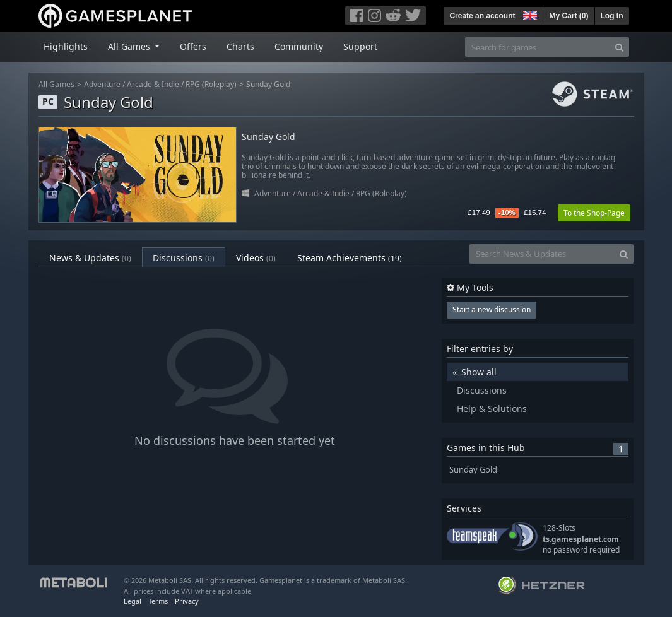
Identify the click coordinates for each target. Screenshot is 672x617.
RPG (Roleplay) (211, 84)
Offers (193, 46)
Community (299, 46)
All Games (56, 84)
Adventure (102, 84)
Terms (158, 601)
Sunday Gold (268, 84)
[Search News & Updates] (542, 254)
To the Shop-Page (594, 213)
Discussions (184, 258)
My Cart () (569, 16)
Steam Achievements (350, 258)
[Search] (619, 47)
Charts (240, 46)
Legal (133, 601)
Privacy (187, 601)
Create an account (482, 16)
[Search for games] (538, 47)
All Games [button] (130, 46)
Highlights (66, 46)
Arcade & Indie (153, 84)
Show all (479, 372)
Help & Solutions (492, 408)
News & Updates (90, 258)
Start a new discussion (492, 309)
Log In (612, 16)
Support (360, 46)
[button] (529, 14)
